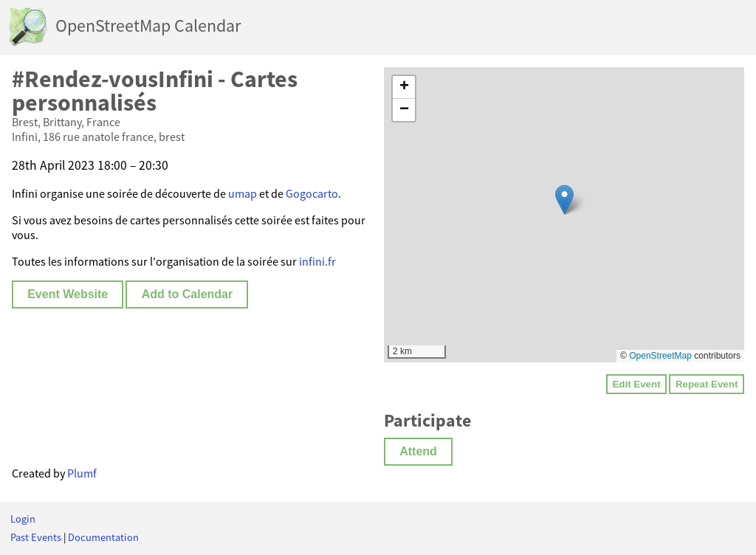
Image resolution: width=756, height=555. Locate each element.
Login (23, 519)
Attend (418, 451)
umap (243, 193)
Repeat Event (707, 384)
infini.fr (317, 261)
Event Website (68, 294)
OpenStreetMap (660, 356)
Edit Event (636, 384)
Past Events (36, 537)
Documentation (103, 537)
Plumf (82, 473)
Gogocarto (312, 193)
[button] (564, 200)
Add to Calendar (188, 294)
